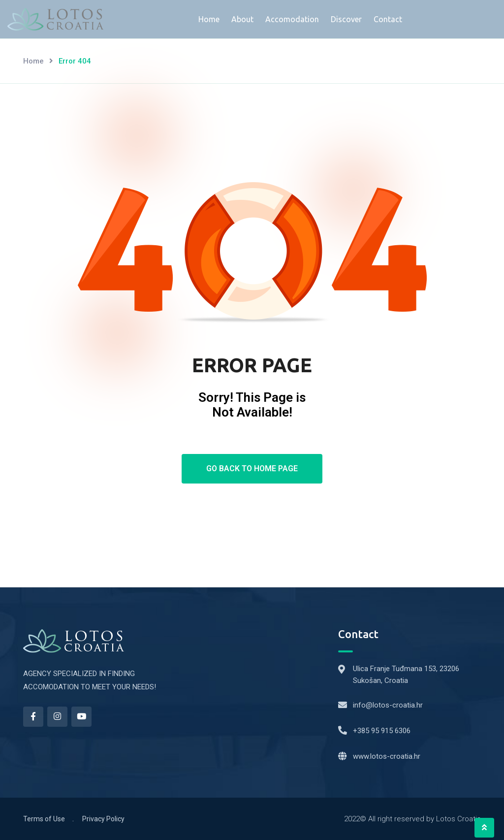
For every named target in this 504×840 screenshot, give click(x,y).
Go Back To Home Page (252, 468)
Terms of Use (44, 819)
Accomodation (292, 19)
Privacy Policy (103, 819)
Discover (346, 19)
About (242, 19)
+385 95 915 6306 (382, 731)
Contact (388, 19)
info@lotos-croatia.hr (388, 705)
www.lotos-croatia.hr (387, 756)
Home (209, 19)
